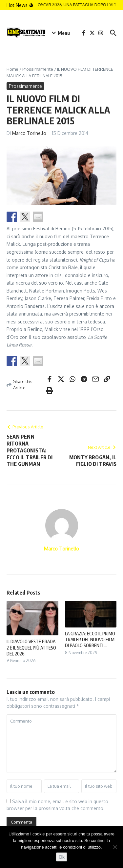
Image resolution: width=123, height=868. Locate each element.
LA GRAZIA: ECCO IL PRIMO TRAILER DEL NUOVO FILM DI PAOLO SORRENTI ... (90, 639)
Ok (62, 857)
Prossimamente (38, 69)
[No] (115, 847)
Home (12, 69)
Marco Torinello (29, 133)
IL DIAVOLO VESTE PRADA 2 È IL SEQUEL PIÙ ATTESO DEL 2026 (31, 647)
